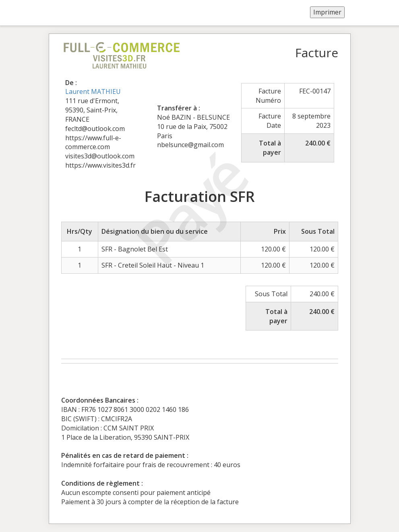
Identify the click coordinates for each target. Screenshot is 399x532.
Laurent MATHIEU (93, 91)
